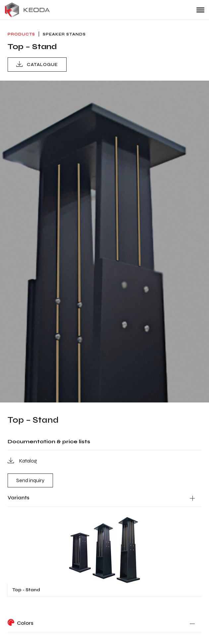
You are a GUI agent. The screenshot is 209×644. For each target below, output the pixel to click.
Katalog (22, 460)
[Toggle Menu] (200, 10)
